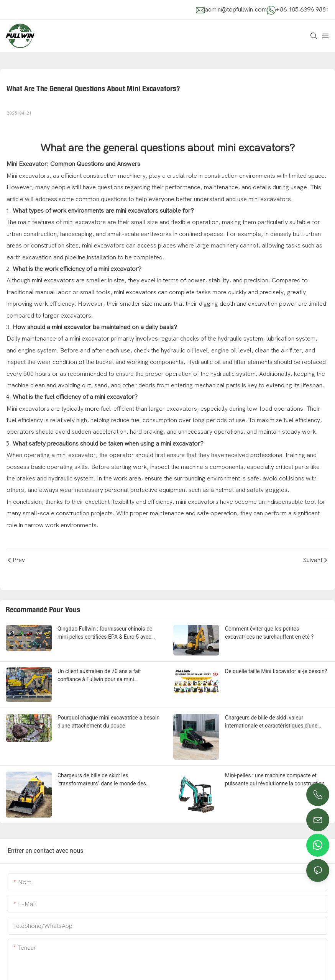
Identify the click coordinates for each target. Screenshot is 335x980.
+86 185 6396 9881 (302, 10)
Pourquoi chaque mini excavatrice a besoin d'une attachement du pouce (108, 722)
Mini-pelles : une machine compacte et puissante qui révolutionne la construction (275, 779)
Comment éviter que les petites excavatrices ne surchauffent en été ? (269, 633)
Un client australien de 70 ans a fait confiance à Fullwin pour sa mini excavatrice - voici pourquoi (99, 676)
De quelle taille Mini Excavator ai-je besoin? (276, 671)
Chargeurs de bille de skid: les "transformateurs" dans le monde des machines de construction (102, 780)
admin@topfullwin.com (236, 10)
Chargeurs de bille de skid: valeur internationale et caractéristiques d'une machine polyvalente (271, 722)
